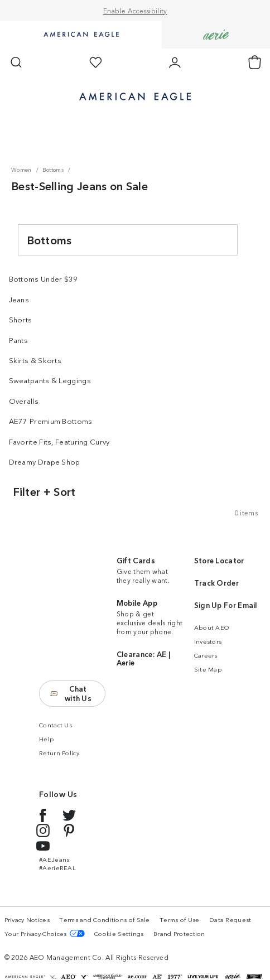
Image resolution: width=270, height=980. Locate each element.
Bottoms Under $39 (44, 278)
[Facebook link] (43, 819)
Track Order (216, 583)
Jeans (19, 299)
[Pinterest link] (69, 834)
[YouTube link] (43, 850)
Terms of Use (180, 919)
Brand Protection (179, 933)
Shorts (21, 319)
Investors (208, 641)
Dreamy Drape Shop (45, 461)
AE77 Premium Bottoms (51, 421)
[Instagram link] (43, 834)
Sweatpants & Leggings (50, 380)
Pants (19, 340)
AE (163, 654)
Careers (206, 655)
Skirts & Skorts (35, 360)
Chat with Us (71, 693)
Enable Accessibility (135, 10)
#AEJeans (54, 859)
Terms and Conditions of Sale (104, 919)
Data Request (230, 919)
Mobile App (137, 603)
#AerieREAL (57, 867)
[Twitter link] (69, 819)
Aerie (126, 662)
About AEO (212, 627)
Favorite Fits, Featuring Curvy (59, 441)
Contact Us (56, 725)
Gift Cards (136, 560)
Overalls (24, 400)
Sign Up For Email (226, 605)
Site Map (208, 669)
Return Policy (59, 752)
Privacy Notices (27, 919)
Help (47, 738)
